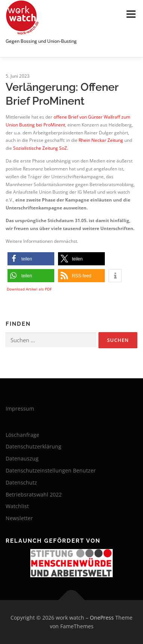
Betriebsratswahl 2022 (34, 494)
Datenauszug (22, 458)
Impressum (20, 409)
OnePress (102, 618)
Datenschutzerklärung (34, 446)
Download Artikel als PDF (29, 289)
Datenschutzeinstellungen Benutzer (51, 470)
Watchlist (17, 506)
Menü (130, 14)
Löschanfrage (22, 435)
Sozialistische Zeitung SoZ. (41, 148)
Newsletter (19, 518)
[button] (31, 259)
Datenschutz (21, 482)
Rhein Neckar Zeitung (101, 140)
